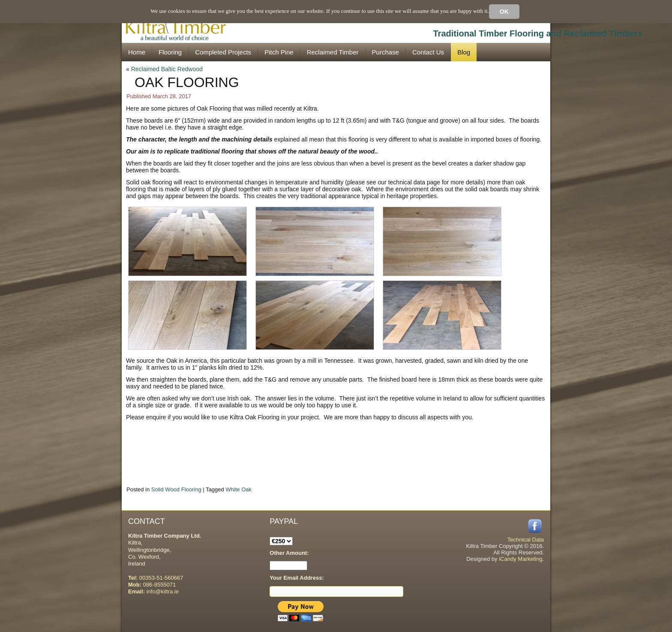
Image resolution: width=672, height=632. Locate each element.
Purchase (385, 52)
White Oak (238, 489)
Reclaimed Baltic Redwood (167, 69)
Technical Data (526, 540)
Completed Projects (223, 52)
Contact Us (428, 52)
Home (137, 52)
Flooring (170, 52)
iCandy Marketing (520, 559)
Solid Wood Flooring (176, 489)
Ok (504, 12)
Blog (464, 52)
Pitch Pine (279, 52)
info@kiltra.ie (163, 591)
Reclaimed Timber (333, 52)
